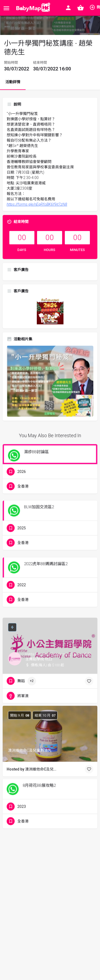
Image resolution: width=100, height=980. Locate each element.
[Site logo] (32, 8)
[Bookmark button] (89, 664)
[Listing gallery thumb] (50, 381)
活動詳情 (13, 82)
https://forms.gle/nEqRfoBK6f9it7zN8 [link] (37, 204)
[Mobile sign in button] (68, 8)
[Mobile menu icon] (6, 8)
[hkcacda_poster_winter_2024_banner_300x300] (50, 311)
